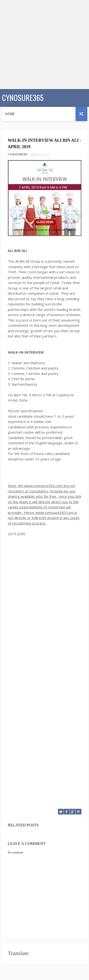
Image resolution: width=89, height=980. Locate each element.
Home (10, 114)
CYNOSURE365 (23, 97)
